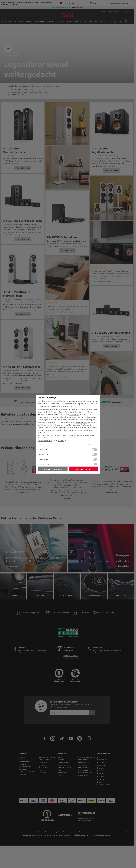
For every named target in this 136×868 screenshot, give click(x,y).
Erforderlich (43, 445)
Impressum (62, 440)
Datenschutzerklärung (45, 440)
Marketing (42, 454)
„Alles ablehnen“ (75, 415)
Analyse (42, 449)
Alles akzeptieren (83, 469)
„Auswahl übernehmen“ (86, 430)
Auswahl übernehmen (53, 469)
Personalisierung (44, 459)
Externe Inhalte (44, 464)
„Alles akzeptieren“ (82, 422)
